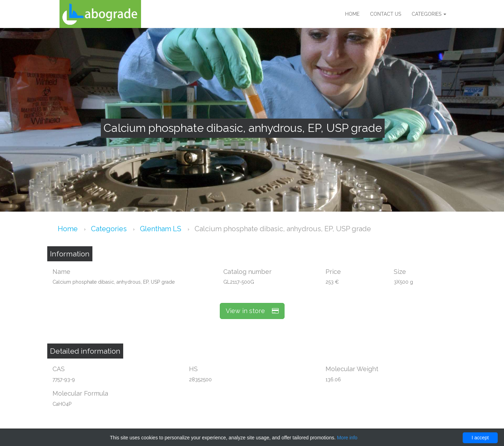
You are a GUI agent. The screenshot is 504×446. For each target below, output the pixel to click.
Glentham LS (162, 229)
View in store (252, 311)
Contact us (386, 14)
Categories (429, 14)
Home (352, 14)
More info (347, 438)
